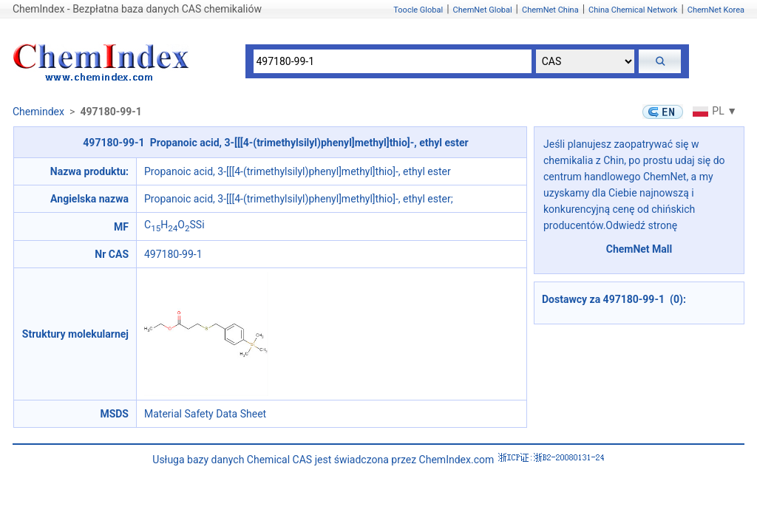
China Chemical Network (633, 10)
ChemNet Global (483, 10)
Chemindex (38, 112)
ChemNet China (550, 10)
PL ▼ (713, 111)
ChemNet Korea (716, 10)
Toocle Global (418, 10)
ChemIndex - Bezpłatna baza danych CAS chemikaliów (137, 9)
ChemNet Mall (639, 249)
